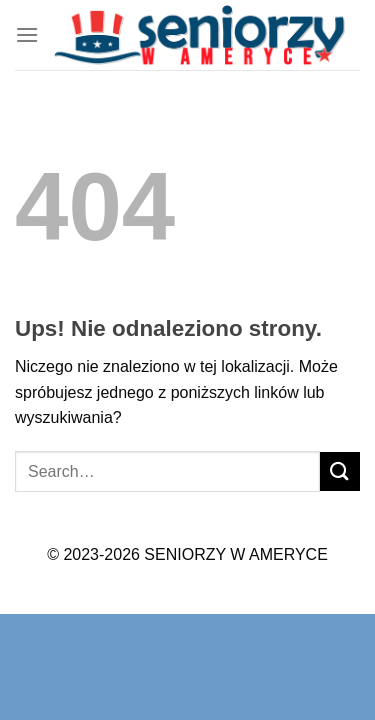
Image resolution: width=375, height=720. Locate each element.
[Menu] (27, 34)
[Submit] (340, 471)
